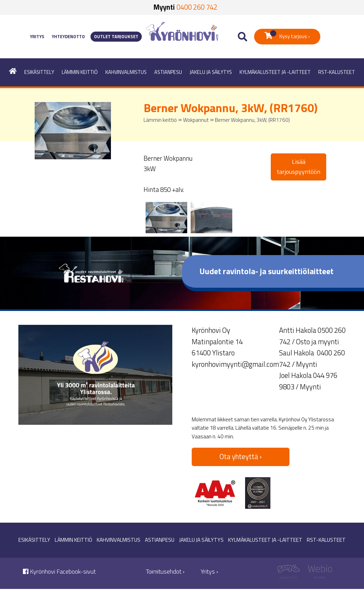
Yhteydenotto (68, 37)
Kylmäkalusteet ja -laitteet (275, 72)
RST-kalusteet (337, 72)
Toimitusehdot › (165, 571)
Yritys (37, 37)
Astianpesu (168, 72)
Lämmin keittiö (80, 72)
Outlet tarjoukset (116, 37)
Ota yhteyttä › (241, 457)
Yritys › (209, 571)
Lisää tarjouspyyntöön (298, 167)
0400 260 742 (197, 7)
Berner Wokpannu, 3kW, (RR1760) (252, 120)
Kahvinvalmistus (126, 72)
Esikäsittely (39, 72)
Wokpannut (196, 120)
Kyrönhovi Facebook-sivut (59, 571)
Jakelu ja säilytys (211, 72)
